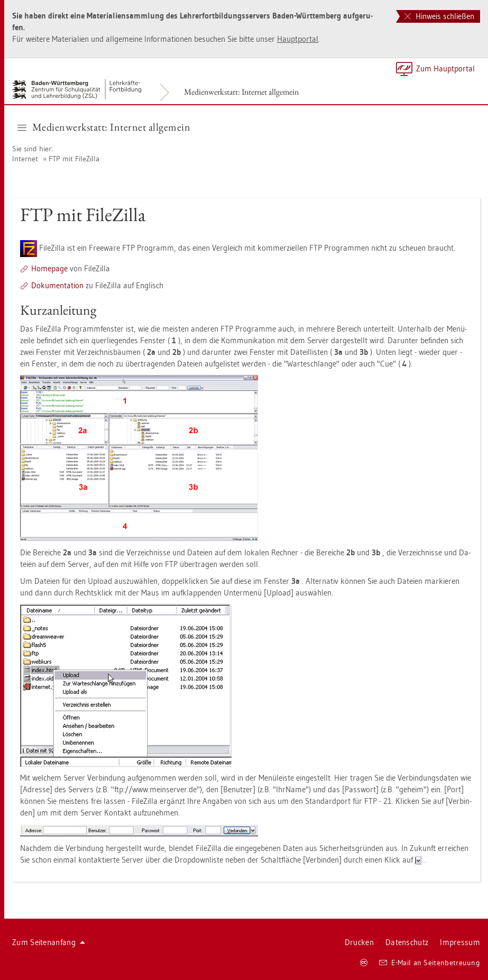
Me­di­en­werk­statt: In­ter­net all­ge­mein (241, 92)
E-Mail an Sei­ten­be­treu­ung (430, 963)
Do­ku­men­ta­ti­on (57, 285)
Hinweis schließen (439, 16)
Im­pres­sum (460, 942)
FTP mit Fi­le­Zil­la (74, 159)
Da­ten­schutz (407, 942)
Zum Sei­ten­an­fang (49, 942)
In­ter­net (25, 159)
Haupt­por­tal (298, 39)
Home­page (49, 268)
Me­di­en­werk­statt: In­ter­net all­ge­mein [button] (104, 127)
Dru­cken (359, 942)
